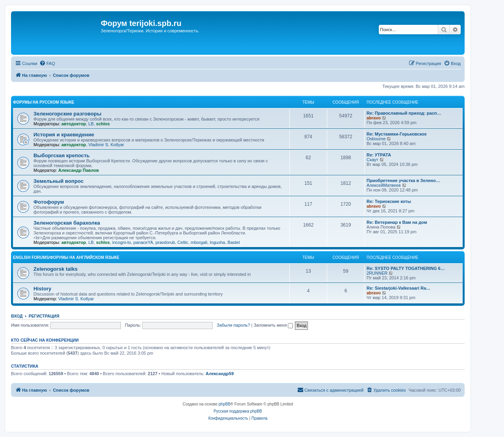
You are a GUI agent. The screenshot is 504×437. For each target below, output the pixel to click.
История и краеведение (64, 135)
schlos (103, 124)
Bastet (234, 242)
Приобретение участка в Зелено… (403, 180)
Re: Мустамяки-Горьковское (397, 134)
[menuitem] (47, 63)
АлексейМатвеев (384, 185)
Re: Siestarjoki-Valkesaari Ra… (398, 288)
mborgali (199, 242)
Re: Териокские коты (389, 201)
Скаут (372, 160)
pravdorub (165, 242)
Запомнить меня (273, 325)
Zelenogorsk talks (56, 269)
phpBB (224, 404)
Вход (17, 316)
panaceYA (143, 242)
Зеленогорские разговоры (67, 114)
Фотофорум (49, 202)
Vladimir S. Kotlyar (106, 145)
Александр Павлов (79, 170)
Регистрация (44, 316)
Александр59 (220, 374)
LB (91, 124)
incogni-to (122, 242)
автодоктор (74, 124)
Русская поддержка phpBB (238, 411)
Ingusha (218, 242)
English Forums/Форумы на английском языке (66, 258)
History (42, 289)
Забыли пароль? (233, 325)
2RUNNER (377, 273)
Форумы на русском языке (44, 102)
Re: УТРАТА (379, 155)
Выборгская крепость (62, 155)
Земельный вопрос (58, 181)
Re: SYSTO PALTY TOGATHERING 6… (406, 268)
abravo (374, 118)
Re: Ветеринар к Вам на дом (397, 222)
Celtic (183, 242)
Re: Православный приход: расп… (404, 113)
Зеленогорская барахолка (67, 223)
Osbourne (376, 139)
